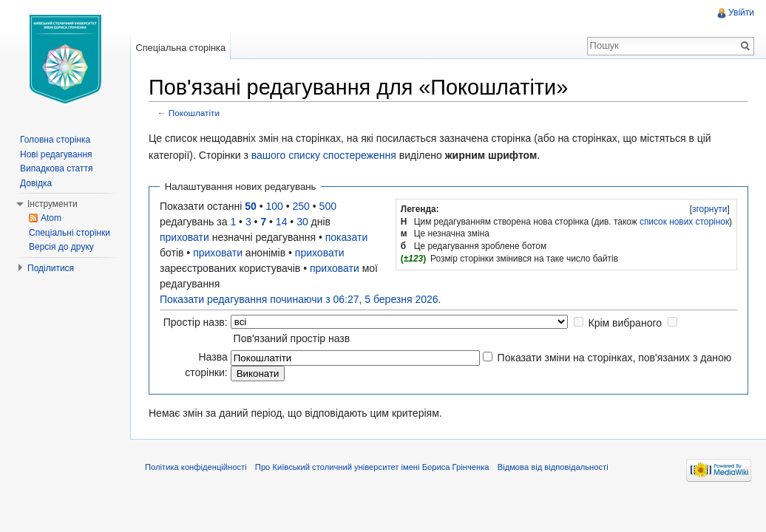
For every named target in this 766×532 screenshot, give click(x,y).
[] (709, 209)
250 (301, 206)
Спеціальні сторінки (70, 233)
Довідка (36, 183)
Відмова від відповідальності (553, 467)
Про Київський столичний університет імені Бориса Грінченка (372, 467)
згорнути (709, 209)
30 (302, 222)
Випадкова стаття (56, 168)
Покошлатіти (194, 113)
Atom (51, 218)
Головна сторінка (55, 140)
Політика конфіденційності (196, 467)
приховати (184, 237)
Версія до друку (61, 247)
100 (275, 206)
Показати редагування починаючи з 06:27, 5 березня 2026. (301, 299)
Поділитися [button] (51, 268)
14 (282, 222)
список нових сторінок (684, 222)
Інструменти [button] (52, 204)
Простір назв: (196, 322)
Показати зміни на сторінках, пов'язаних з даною (615, 358)
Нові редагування (56, 154)
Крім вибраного (625, 323)
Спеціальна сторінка (180, 48)
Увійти (741, 13)
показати (347, 237)
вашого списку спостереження (324, 155)
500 (328, 206)
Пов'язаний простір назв (292, 338)
